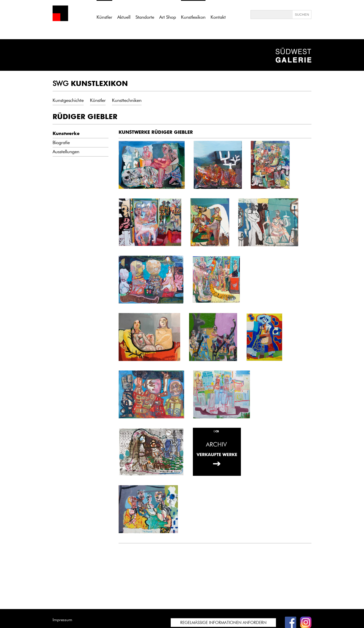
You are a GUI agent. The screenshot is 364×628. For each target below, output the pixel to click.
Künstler (98, 100)
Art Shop (168, 17)
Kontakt (218, 17)
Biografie (61, 143)
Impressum (62, 620)
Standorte (145, 17)
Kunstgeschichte (68, 100)
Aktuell (124, 17)
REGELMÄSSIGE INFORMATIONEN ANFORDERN (223, 623)
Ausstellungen (66, 152)
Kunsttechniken (127, 100)
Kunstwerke (66, 133)
